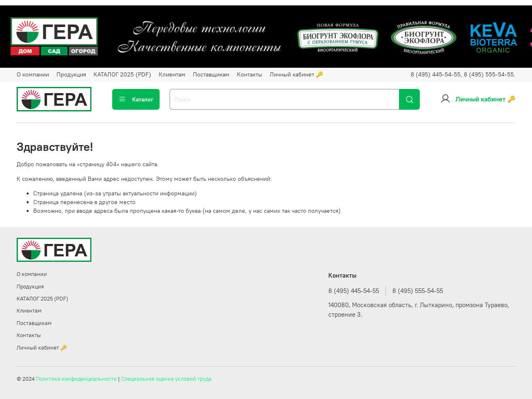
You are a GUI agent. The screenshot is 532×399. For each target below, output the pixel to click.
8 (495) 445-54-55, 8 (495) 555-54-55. (463, 74)
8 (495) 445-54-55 (354, 291)
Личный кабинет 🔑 (296, 74)
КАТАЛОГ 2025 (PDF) (122, 74)
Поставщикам (211, 74)
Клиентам (172, 74)
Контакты (250, 74)
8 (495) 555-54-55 (418, 291)
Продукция (71, 74)
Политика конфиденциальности (76, 379)
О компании (33, 74)
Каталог (136, 99)
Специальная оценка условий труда (166, 379)
